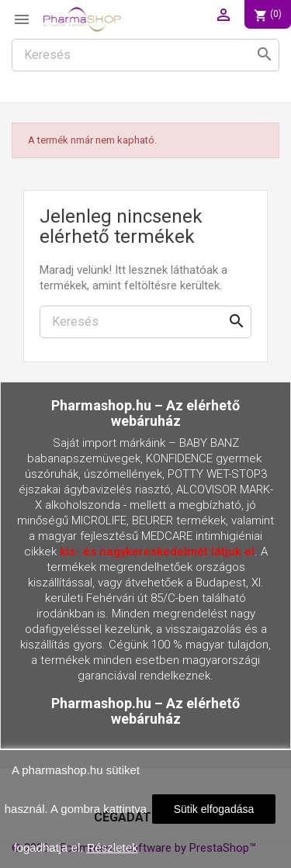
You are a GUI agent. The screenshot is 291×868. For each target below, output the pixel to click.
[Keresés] (145, 55)
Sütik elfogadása (214, 809)
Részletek (113, 847)
